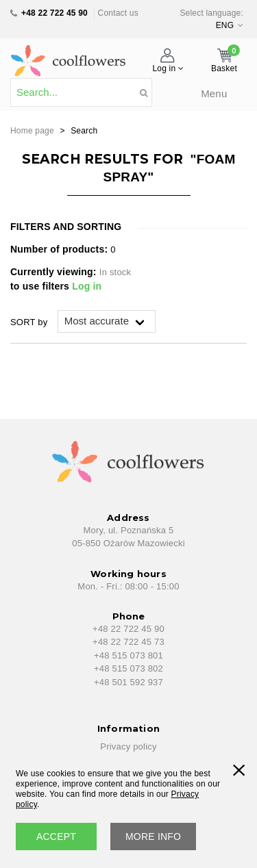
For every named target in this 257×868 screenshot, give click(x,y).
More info (153, 837)
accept (56, 837)
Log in (87, 286)
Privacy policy (128, 746)
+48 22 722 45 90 (54, 13)
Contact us (118, 13)
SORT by (29, 322)
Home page (32, 131)
